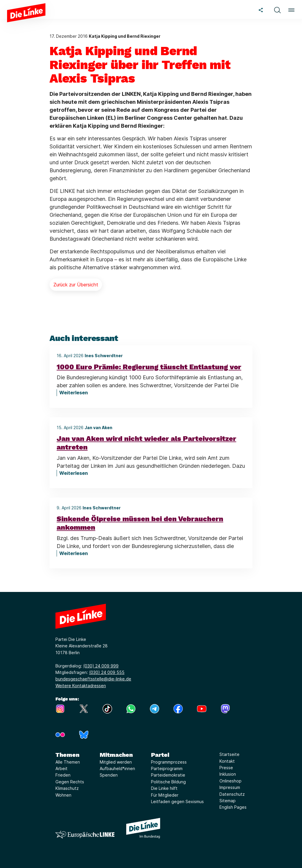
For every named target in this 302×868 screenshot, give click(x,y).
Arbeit (61, 768)
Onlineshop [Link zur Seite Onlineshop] (230, 781)
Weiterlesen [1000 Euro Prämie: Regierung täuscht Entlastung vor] (74, 393)
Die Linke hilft (164, 788)
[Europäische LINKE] (85, 835)
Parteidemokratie (168, 775)
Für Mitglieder (165, 795)
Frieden (63, 775)
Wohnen (63, 795)
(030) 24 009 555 (107, 672)
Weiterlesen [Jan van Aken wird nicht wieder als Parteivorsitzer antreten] (74, 473)
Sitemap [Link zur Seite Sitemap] (228, 801)
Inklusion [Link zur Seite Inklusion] (228, 774)
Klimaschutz (67, 788)
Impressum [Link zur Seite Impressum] (230, 787)
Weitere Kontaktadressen (81, 686)
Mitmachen (116, 755)
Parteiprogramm (167, 768)
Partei (160, 755)
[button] (277, 9)
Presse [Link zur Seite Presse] (226, 768)
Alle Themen (68, 762)
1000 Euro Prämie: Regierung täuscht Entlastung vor (149, 367)
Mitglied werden (116, 762)
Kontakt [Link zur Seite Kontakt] (227, 761)
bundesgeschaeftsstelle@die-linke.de (93, 679)
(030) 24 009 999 (101, 666)
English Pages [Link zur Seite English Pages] (233, 807)
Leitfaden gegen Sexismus (177, 801)
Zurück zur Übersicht (76, 285)
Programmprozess (169, 762)
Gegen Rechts (70, 782)
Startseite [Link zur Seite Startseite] (229, 754)
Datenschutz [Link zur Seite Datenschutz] (232, 794)
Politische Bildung (168, 782)
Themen (67, 755)
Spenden (109, 775)
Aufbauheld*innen (117, 768)
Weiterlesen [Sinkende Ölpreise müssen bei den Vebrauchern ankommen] (74, 553)
